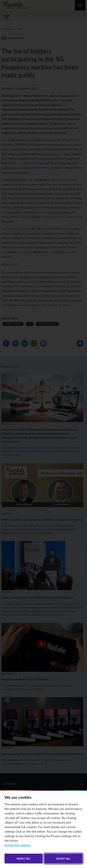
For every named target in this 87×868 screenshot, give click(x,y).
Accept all (63, 858)
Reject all (24, 858)
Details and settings (17, 845)
